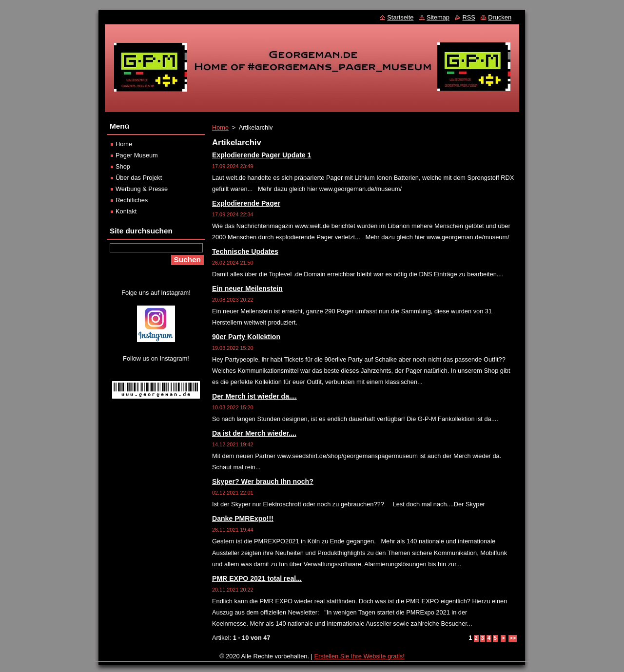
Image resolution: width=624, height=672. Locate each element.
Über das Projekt (139, 178)
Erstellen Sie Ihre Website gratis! (359, 656)
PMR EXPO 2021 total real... (257, 578)
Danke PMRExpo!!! (243, 518)
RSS (468, 17)
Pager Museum (137, 155)
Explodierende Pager (246, 203)
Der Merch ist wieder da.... (254, 396)
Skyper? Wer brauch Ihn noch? (263, 481)
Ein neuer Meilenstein (247, 288)
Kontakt (126, 211)
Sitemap (438, 17)
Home (220, 127)
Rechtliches (132, 200)
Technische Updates (245, 251)
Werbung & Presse (142, 189)
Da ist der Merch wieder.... (254, 433)
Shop (123, 166)
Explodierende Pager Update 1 (262, 155)
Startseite (400, 17)
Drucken (500, 17)
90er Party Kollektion (246, 337)
